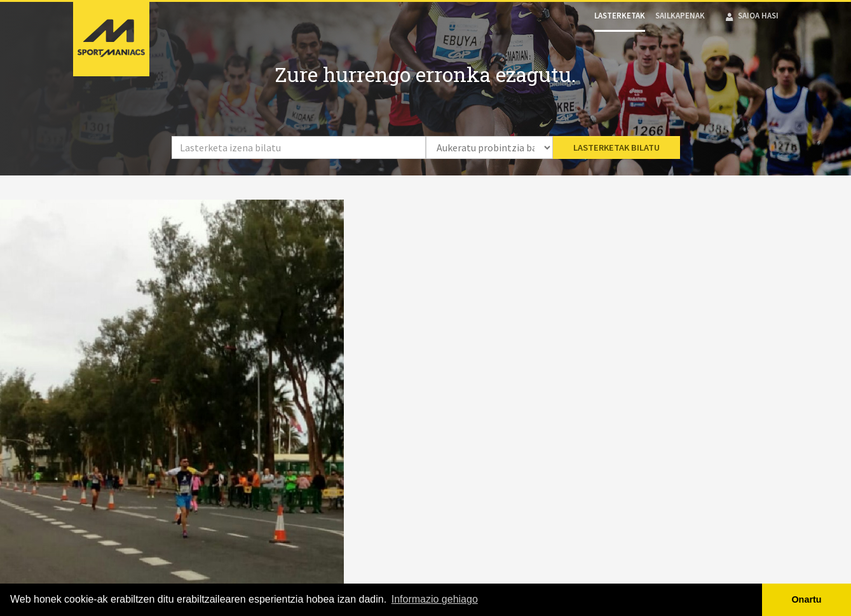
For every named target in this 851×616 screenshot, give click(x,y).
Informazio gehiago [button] (435, 599)
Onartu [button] (806, 599)
